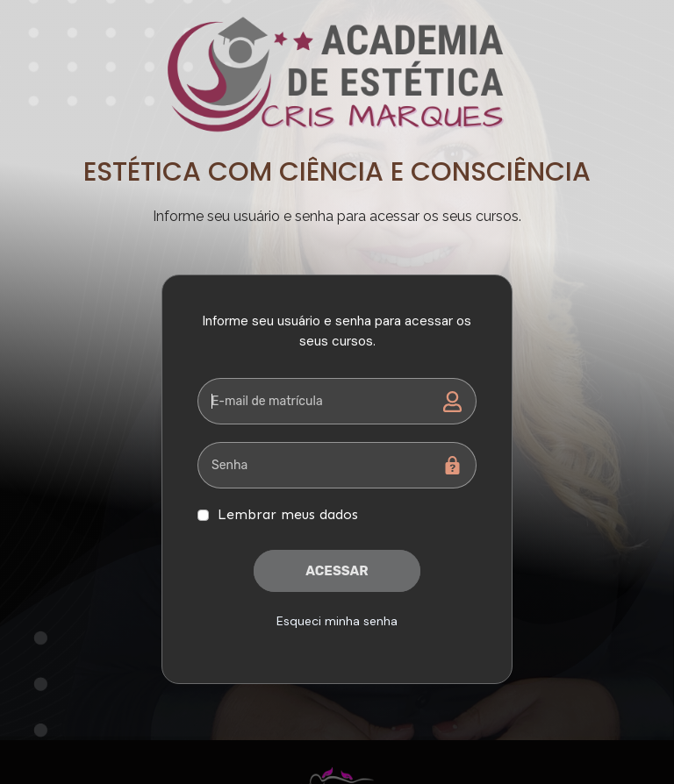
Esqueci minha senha (337, 621)
